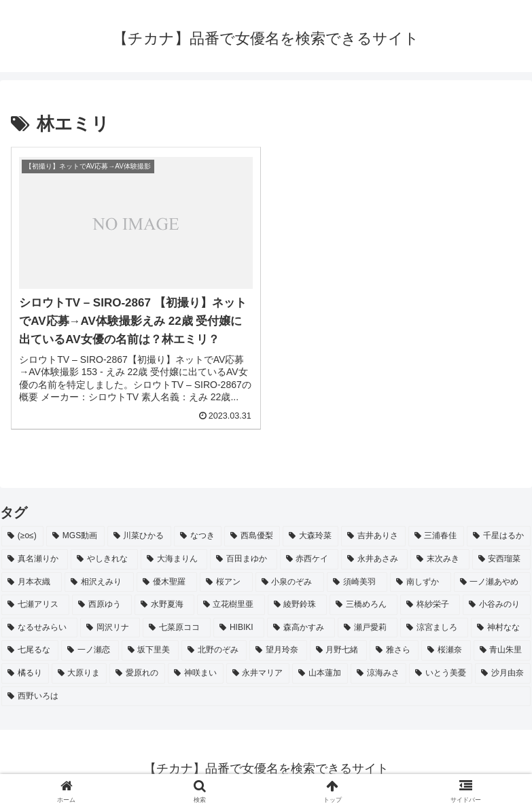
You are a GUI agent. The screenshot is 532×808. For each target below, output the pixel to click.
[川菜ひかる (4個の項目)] (139, 536)
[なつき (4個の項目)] (198, 536)
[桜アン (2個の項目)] (226, 582)
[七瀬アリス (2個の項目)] (35, 605)
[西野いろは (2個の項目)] (266, 697)
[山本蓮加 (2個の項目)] (320, 673)
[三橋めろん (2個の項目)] (363, 605)
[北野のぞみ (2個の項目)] (214, 650)
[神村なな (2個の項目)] (501, 628)
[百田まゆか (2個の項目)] (243, 559)
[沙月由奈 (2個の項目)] (503, 673)
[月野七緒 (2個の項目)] (338, 650)
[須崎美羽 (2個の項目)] (357, 582)
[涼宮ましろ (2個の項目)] (434, 628)
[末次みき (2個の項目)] (440, 559)
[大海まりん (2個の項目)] (174, 559)
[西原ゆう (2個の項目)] (102, 605)
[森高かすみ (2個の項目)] (301, 628)
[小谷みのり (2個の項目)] (497, 605)
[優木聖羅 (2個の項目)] (167, 582)
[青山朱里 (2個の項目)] (502, 650)
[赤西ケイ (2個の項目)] (309, 559)
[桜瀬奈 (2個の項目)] (446, 650)
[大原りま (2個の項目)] (79, 673)
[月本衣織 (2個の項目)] (32, 582)
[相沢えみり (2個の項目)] (99, 582)
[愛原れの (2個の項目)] (137, 673)
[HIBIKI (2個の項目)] (239, 628)
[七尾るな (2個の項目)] (30, 650)
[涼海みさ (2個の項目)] (378, 673)
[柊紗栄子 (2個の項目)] (430, 605)
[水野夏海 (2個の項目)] (164, 605)
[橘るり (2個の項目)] (25, 673)
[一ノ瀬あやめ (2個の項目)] (492, 582)
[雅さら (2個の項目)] (394, 650)
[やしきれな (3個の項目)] (104, 559)
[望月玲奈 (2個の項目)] (278, 650)
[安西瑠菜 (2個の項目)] (501, 559)
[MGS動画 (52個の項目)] (75, 536)
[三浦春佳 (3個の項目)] (436, 536)
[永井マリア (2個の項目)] (258, 673)
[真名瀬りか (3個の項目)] (35, 559)
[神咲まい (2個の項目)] (196, 673)
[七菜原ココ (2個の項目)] (177, 628)
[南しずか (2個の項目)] (420, 582)
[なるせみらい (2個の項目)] (39, 628)
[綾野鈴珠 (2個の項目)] (298, 605)
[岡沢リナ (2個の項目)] (110, 628)
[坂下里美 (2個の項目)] (150, 650)
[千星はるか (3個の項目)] (499, 536)
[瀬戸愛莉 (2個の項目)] (368, 628)
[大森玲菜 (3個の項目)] (311, 536)
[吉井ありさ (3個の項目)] (373, 536)
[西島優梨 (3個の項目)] (252, 536)
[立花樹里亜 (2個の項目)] (231, 605)
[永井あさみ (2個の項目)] (374, 559)
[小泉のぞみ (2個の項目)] (290, 582)
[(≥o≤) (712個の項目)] (22, 536)
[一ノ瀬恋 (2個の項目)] (90, 650)
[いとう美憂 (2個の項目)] (441, 673)
